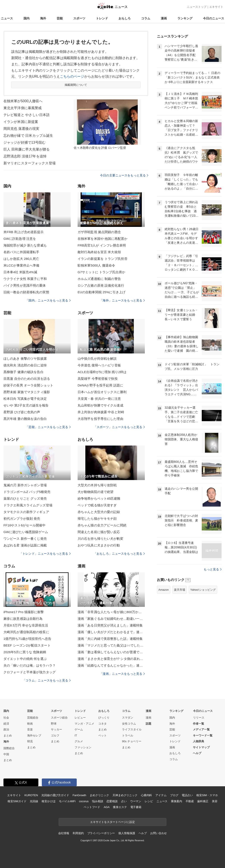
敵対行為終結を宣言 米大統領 (99, 252)
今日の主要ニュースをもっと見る (124, 175)
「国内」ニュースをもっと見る (48, 300)
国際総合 (9, 748)
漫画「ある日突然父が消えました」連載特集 (110, 625)
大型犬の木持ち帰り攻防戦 (97, 485)
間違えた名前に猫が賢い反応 (99, 532)
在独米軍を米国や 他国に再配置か (102, 239)
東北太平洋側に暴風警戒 (23, 108)
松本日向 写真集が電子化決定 (25, 399)
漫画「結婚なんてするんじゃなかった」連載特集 (111, 665)
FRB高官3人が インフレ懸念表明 (102, 245)
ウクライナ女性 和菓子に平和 (25, 279)
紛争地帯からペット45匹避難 (99, 498)
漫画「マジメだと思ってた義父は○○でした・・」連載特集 (111, 645)
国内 (27, 18)
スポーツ (79, 18)
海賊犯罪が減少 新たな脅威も (25, 245)
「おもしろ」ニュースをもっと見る (119, 554)
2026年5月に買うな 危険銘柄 (25, 652)
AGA (107, 807)
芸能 (60, 18)
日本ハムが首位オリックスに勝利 (102, 392)
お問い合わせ (159, 833)
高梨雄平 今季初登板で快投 (98, 379)
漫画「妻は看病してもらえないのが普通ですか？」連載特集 (111, 652)
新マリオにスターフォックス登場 (30, 163)
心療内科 (146, 795)
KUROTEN (31, 795)
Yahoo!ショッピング (203, 590)
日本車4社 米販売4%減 (20, 272)
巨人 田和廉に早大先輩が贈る (27, 149)
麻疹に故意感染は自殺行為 (23, 619)
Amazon (164, 590)
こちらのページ (72, 76)
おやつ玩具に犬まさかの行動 (99, 545)
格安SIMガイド (17, 801)
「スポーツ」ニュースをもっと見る (119, 427)
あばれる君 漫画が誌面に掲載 (25, 545)
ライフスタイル (132, 729)
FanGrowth (79, 795)
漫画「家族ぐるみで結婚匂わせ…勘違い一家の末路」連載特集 (111, 619)
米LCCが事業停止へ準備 (21, 265)
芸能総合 (33, 718)
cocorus (84, 801)
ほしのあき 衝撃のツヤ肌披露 (25, 359)
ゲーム (79, 729)
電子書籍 (136, 807)
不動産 (190, 801)
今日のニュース (214, 18)
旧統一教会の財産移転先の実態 (26, 292)
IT (76, 735)
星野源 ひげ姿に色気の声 (22, 412)
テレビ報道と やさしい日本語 (27, 115)
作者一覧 (198, 724)
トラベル (128, 735)
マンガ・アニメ (84, 724)
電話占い (187, 795)
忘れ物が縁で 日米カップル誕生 (28, 136)
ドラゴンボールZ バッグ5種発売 (27, 492)
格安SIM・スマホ (207, 795)
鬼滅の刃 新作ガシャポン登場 (25, 485)
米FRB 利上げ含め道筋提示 (23, 232)
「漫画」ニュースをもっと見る (122, 674)
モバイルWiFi (67, 801)
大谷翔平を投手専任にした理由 (100, 419)
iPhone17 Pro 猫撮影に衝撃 (24, 612)
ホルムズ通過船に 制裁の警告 (99, 279)
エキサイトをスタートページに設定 (112, 822)
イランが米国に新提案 (21, 122)
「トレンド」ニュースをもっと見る (45, 554)
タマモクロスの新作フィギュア (26, 512)
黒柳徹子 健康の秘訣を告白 (23, 372)
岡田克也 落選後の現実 (21, 129)
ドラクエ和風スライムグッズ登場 (28, 505)
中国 (6, 754)
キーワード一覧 (203, 735)
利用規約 (78, 833)
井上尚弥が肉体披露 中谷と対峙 (101, 412)
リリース (199, 718)
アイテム (161, 795)
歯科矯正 (203, 801)
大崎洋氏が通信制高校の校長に (26, 632)
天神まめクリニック (125, 795)
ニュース (7, 18)
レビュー (80, 718)
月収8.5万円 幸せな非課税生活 (26, 625)
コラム (146, 18)
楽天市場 (180, 590)
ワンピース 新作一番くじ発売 (25, 539)
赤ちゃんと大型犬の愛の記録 (99, 512)
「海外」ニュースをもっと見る (122, 300)
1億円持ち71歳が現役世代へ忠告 (27, 639)
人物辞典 (198, 741)
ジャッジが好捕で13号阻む (24, 142)
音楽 (30, 729)
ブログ (174, 795)
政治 (6, 729)
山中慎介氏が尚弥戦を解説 (97, 359)
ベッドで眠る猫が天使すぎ (97, 505)
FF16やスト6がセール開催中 (24, 525)
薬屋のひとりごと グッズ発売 (25, 498)
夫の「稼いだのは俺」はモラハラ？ (30, 665)
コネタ (102, 724)
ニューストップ (197, 7)
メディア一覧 (201, 729)
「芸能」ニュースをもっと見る (48, 427)
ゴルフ (55, 735)
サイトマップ (201, 747)
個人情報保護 (127, 833)
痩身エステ (120, 807)
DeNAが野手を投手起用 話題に (100, 385)
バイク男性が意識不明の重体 (25, 285)
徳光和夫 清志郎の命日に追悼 (25, 365)
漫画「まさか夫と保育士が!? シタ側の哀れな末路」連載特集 (111, 659)
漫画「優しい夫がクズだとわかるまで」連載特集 (111, 632)
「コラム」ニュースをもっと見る (47, 680)
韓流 (30, 741)
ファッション (83, 747)
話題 (148, 724)
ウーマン (136, 801)
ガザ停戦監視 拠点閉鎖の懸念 (99, 232)
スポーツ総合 (59, 718)
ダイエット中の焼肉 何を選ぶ (25, 659)
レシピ (149, 801)
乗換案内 (176, 801)
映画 (30, 724)
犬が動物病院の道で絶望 (95, 492)
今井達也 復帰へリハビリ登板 (99, 365)
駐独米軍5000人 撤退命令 (96, 265)
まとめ (8, 735)
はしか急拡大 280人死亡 (21, 259)
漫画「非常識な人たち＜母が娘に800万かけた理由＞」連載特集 (111, 612)
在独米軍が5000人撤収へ (23, 101)
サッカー (56, 729)
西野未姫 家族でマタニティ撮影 (27, 392)
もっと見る (213, 569)
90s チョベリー (132, 741)
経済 (6, 724)
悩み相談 (98, 801)
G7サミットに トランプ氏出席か (101, 272)
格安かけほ (48, 801)
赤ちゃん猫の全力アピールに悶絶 (102, 525)
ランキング (185, 18)
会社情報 (64, 833)
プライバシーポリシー (101, 833)
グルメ (79, 741)
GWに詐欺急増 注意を (20, 239)
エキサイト (216, 7)
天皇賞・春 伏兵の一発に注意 (99, 399)
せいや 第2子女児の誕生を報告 (26, 405)
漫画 (164, 18)
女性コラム (129, 724)
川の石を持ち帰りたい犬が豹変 (100, 539)
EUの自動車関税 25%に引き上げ (102, 292)
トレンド (102, 18)
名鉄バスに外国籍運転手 (21, 252)
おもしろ (125, 18)
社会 (6, 718)
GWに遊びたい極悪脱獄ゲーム (26, 532)
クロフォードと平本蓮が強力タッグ (30, 672)
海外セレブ (34, 735)
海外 (43, 18)
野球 (54, 724)
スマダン (128, 718)
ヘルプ (197, 753)
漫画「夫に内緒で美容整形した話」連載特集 (110, 639)
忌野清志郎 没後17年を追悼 (25, 156)
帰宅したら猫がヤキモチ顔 (97, 519)
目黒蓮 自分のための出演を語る (27, 379)
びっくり (104, 718)
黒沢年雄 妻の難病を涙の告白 (25, 419)
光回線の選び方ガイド (55, 795)
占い (124, 801)
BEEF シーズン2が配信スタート (27, 645)
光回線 (34, 801)
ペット (102, 735)
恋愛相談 (112, 801)
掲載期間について (76, 85)
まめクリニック (99, 795)
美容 (215, 801)
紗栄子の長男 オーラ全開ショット (28, 385)
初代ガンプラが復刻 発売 (22, 519)
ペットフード (92, 807)
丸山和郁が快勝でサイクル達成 (100, 405)
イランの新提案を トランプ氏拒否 (102, 259)
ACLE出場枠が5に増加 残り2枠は (102, 372)
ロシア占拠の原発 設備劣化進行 (101, 285)
